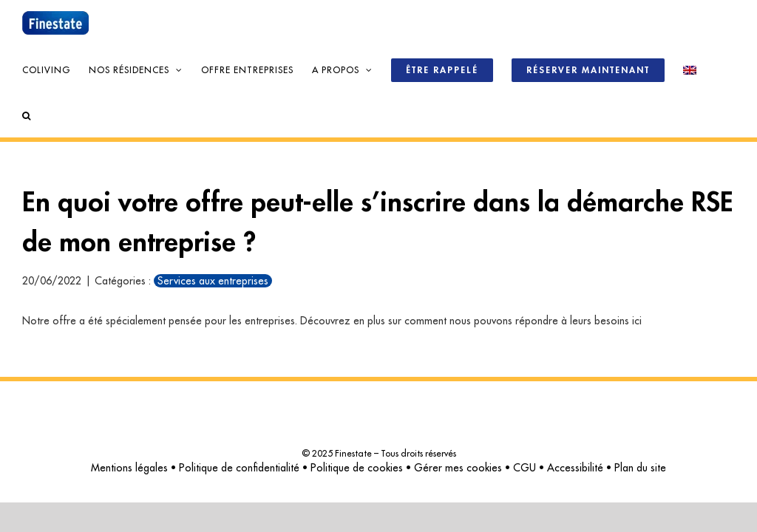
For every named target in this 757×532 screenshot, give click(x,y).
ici (637, 321)
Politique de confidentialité (239, 468)
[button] (27, 115)
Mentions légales (129, 468)
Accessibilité (575, 468)
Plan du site (640, 468)
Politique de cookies (357, 468)
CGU (525, 468)
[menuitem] (690, 69)
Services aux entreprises (213, 281)
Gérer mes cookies (458, 468)
